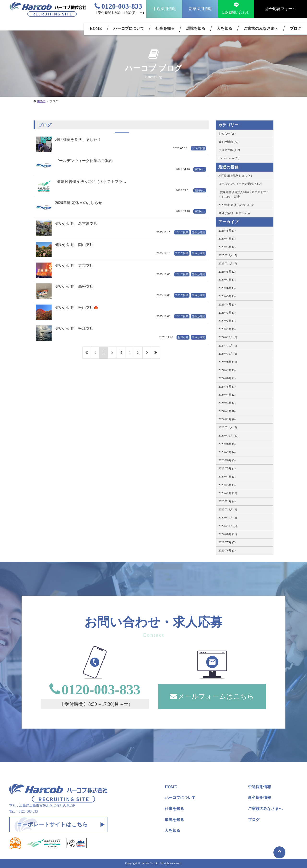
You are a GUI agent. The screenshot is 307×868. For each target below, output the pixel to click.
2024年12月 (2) (228, 337)
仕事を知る (165, 28)
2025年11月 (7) (228, 263)
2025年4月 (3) (227, 305)
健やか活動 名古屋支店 (234, 213)
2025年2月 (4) (227, 321)
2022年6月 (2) (227, 551)
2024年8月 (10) (228, 362)
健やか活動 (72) (228, 142)
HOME (96, 28)
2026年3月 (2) (227, 247)
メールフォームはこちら (212, 696)
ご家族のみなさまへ (261, 28)
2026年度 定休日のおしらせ (236, 205)
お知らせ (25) (227, 134)
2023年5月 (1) (227, 468)
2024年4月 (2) (227, 395)
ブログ (254, 820)
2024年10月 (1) (228, 354)
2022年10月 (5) (228, 526)
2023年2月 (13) (228, 493)
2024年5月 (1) (227, 387)
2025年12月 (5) (228, 255)
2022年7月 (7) (227, 542)
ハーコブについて (129, 28)
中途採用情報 (164, 9)
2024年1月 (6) (227, 419)
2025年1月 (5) (227, 329)
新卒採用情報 (200, 9)
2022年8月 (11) (228, 534)
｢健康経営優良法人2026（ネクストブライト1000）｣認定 (244, 195)
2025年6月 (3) (227, 288)
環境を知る (196, 28)
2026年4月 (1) (227, 239)
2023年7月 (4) (227, 452)
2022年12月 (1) (228, 509)
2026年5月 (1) (227, 231)
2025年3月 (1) (227, 313)
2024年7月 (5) (227, 370)
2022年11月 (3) (228, 518)
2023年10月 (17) (228, 436)
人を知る (224, 28)
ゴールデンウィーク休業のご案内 (240, 184)
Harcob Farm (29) (229, 158)
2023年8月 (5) (227, 444)
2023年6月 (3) (227, 460)
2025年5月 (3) (227, 296)
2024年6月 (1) (227, 378)
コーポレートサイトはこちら (52, 824)
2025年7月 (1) (227, 280)
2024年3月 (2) (227, 403)
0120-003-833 (118, 6)
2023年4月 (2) (227, 477)
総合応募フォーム (281, 9)
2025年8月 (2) (227, 272)
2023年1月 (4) (227, 501)
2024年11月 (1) (228, 346)
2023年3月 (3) (227, 485)
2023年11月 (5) (228, 427)
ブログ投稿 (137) (229, 150)
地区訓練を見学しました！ (236, 176)
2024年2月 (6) (227, 411)
